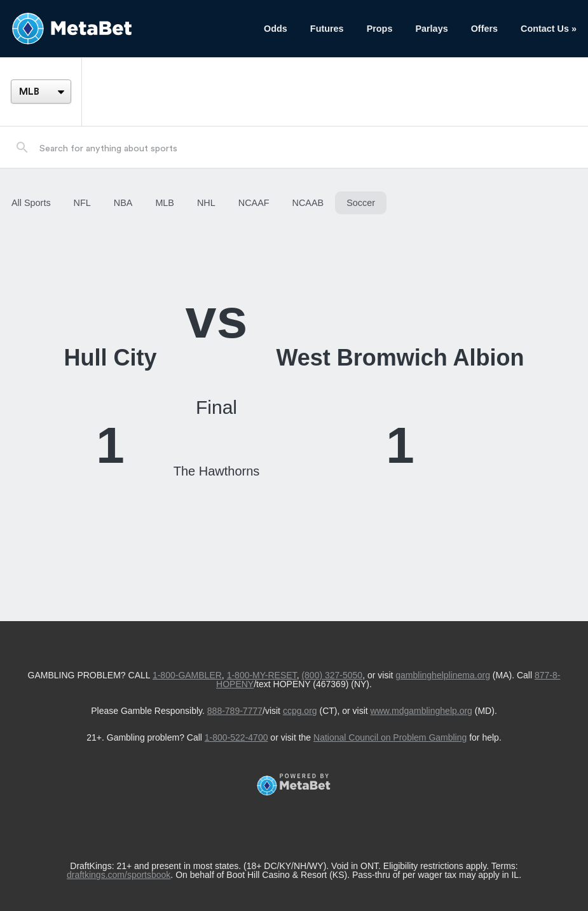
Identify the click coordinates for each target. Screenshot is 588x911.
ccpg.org (300, 711)
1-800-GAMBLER (187, 675)
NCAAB (308, 203)
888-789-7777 (235, 711)
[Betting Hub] (126, 29)
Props (380, 29)
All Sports (31, 203)
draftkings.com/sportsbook (119, 875)
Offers (484, 29)
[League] (41, 92)
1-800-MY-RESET (262, 675)
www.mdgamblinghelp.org (421, 711)
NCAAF (254, 203)
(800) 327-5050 (332, 675)
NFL (82, 203)
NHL (206, 203)
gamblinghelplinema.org (443, 675)
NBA (123, 203)
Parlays (431, 29)
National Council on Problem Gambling (390, 737)
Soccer (361, 203)
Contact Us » (549, 29)
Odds (276, 29)
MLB (165, 203)
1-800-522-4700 (236, 737)
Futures (327, 29)
